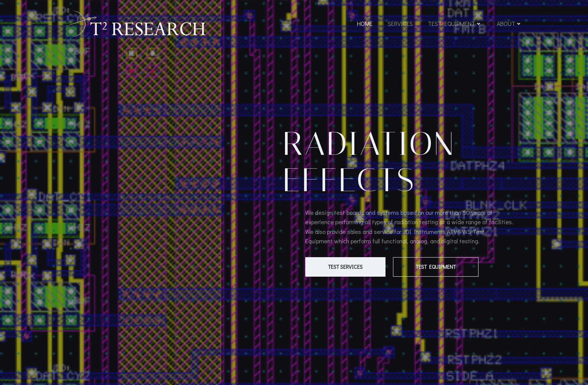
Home (365, 23)
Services (400, 23)
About (509, 23)
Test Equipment (455, 23)
